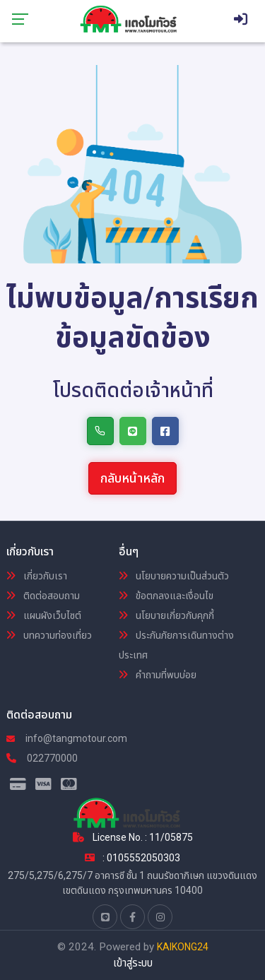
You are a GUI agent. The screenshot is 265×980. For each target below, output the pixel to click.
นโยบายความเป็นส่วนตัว (174, 576)
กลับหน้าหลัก (132, 478)
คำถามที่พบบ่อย (158, 675)
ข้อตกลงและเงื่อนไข (166, 596)
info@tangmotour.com (67, 738)
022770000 (42, 758)
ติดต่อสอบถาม (43, 596)
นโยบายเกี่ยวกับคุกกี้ (166, 615)
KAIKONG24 (183, 947)
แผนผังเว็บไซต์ (44, 615)
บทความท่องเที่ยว (49, 635)
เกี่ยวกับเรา (37, 576)
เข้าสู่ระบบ (133, 963)
